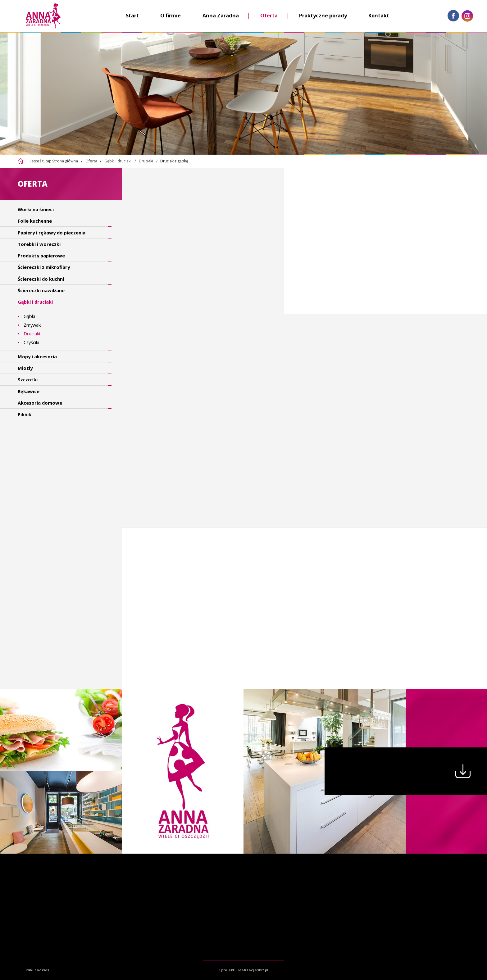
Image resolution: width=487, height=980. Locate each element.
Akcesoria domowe (40, 403)
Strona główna (65, 161)
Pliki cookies (37, 970)
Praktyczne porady (323, 16)
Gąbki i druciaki (118, 161)
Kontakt (379, 16)
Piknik (25, 414)
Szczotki (28, 379)
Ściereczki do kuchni (41, 279)
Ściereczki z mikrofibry (44, 267)
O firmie (171, 16)
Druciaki (146, 161)
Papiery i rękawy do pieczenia (52, 233)
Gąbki (29, 316)
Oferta (269, 16)
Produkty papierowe (41, 256)
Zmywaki (33, 325)
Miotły (25, 368)
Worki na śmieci (36, 209)
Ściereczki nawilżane (41, 290)
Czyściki (31, 342)
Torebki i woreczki (39, 244)
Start (132, 16)
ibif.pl (263, 970)
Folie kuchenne (35, 221)
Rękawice (29, 391)
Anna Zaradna (221, 16)
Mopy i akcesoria (37, 356)
